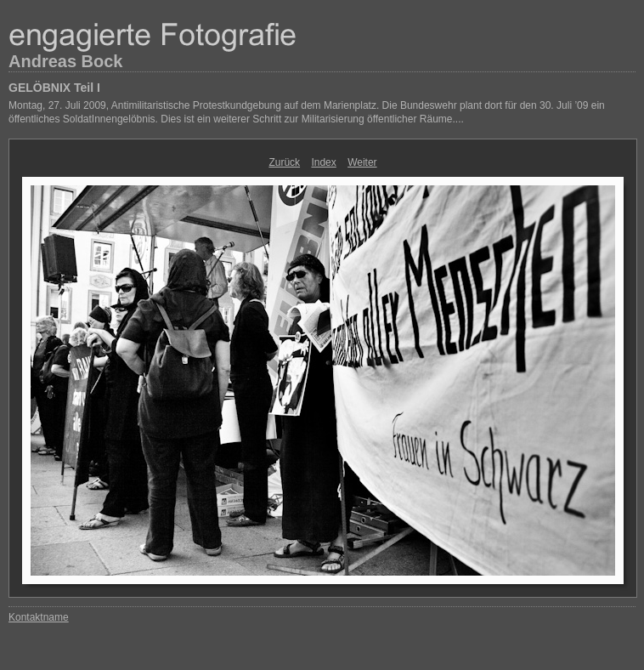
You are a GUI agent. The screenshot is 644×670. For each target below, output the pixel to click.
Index (323, 162)
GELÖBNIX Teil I (54, 88)
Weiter (362, 162)
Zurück (284, 162)
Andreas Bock (66, 61)
